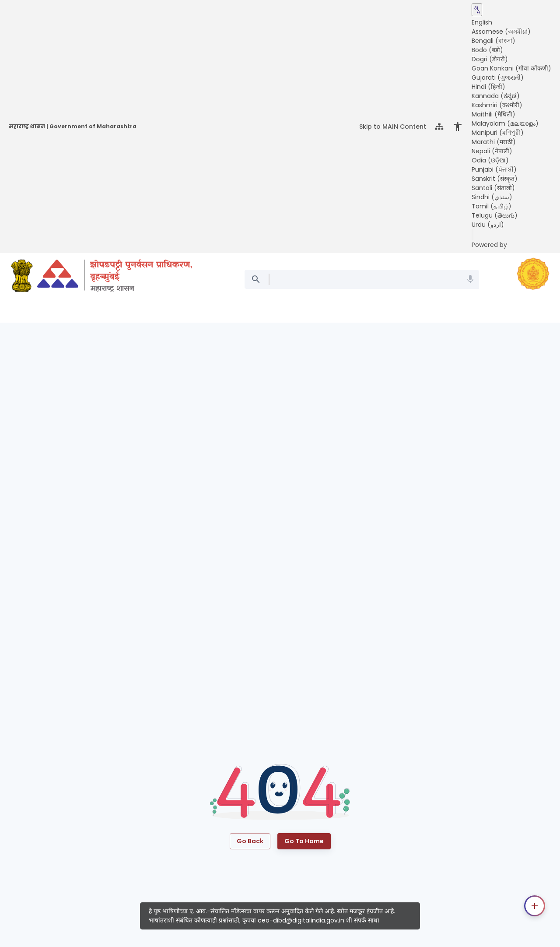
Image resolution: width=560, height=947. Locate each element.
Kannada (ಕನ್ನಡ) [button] (496, 96)
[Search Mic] (470, 279)
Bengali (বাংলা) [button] (493, 41)
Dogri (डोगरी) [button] (490, 59)
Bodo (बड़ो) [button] (487, 50)
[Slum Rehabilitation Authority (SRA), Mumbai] (115, 277)
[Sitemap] (439, 127)
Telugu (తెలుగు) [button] (495, 215)
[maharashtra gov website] (533, 275)
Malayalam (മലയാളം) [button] (505, 123)
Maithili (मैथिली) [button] (493, 114)
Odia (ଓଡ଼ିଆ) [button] (490, 160)
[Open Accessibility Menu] (458, 127)
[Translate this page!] (477, 10)
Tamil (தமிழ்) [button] (492, 206)
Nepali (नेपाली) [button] (492, 151)
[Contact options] (535, 906)
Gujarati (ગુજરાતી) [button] (498, 77)
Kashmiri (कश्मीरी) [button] (497, 105)
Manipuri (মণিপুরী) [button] (498, 133)
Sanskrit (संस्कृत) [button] (495, 179)
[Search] (257, 279)
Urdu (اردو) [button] (488, 225)
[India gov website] (22, 277)
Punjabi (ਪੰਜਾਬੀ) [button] (494, 169)
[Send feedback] (472, 235)
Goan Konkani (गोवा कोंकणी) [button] (511, 68)
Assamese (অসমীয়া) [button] (501, 32)
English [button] (482, 22)
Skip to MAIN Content (393, 127)
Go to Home (304, 841)
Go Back (250, 841)
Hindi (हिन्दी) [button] (488, 87)
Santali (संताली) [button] (493, 188)
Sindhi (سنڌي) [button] (492, 197)
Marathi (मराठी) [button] (494, 142)
